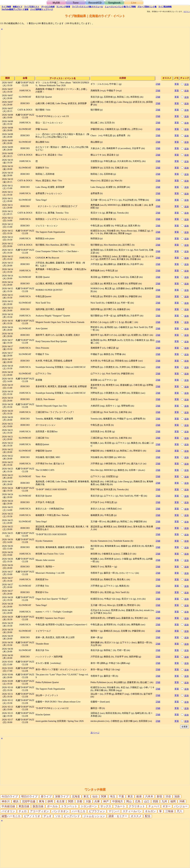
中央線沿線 (8, 806)
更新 (177, 84)
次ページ (95, 733)
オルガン (150, 811)
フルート (120, 806)
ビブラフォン (97, 811)
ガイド (18, 7)
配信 (165, 7)
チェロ (23, 811)
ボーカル (52, 806)
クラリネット (137, 806)
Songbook (114, 3)
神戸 (106, 801)
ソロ (58, 816)
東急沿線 (24, 806)
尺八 (180, 811)
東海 (42, 801)
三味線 (169, 811)
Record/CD (95, 3)
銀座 (139, 796)
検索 (6, 7)
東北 (86, 796)
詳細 (158, 84)
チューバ (154, 806)
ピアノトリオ (32, 816)
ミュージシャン (120, 7)
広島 (138, 801)
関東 (104, 796)
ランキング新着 (63, 7)
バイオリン (8, 811)
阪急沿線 (38, 806)
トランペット (69, 806)
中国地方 (118, 801)
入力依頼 (48, 7)
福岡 (173, 801)
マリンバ (114, 811)
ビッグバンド (72, 816)
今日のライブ (10, 796)
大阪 (88, 801)
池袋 (177, 796)
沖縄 (182, 801)
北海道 (76, 796)
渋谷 (168, 796)
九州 (164, 801)
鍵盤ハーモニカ (11, 816)
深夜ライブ (62, 796)
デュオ (47, 816)
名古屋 (61, 801)
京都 (79, 801)
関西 (71, 801)
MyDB (56, 3)
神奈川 (6, 801)
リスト (32, 7)
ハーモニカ (79, 811)
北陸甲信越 (29, 801)
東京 (130, 796)
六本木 (149, 796)
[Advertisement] (95, 53)
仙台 (95, 796)
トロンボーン (89, 806)
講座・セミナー (118, 816)
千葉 (121, 796)
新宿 (159, 796)
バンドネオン (60, 811)
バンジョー (181, 806)
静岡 (50, 801)
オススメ (136, 816)
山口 (147, 801)
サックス (106, 806)
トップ (42, 9)
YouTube (15, 9)
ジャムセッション (94, 816)
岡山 (129, 801)
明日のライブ (29, 796)
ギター (167, 806)
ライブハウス (87, 7)
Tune (76, 3)
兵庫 (97, 801)
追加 (187, 84)
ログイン (187, 12)
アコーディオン (39, 811)
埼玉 (113, 796)
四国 (155, 801)
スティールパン (132, 811)
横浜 (16, 801)
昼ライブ (46, 796)
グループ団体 (147, 7)
